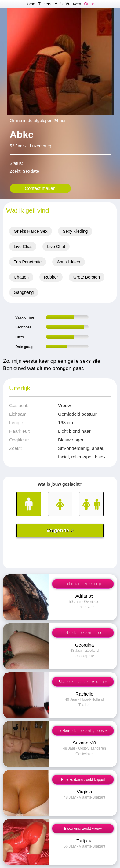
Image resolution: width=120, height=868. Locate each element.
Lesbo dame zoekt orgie (83, 584)
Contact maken (40, 188)
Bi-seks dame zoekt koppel (83, 780)
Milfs (58, 4)
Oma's (90, 4)
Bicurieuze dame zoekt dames (83, 682)
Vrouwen (73, 4)
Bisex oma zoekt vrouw (83, 829)
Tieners (45, 4)
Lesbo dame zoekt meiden (83, 633)
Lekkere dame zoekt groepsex (83, 731)
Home (30, 4)
